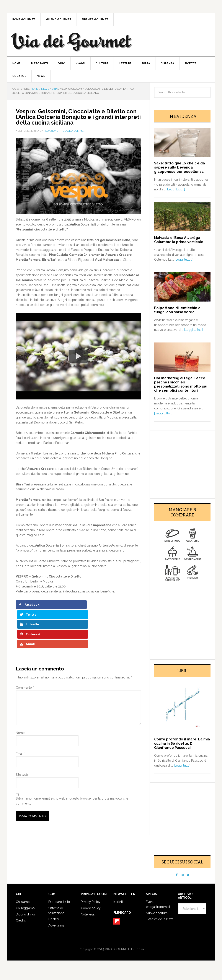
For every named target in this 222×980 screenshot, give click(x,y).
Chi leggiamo (25, 915)
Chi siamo (23, 908)
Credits (21, 927)
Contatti (54, 926)
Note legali (88, 921)
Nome (21, 702)
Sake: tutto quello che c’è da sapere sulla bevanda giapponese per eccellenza (180, 174)
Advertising (56, 932)
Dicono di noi (25, 921)
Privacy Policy (91, 908)
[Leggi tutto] (182, 772)
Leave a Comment (75, 137)
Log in (139, 956)
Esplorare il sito (59, 908)
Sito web (22, 744)
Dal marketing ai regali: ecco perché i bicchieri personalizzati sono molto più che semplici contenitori (181, 391)
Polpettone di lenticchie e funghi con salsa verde (177, 316)
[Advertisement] (182, 468)
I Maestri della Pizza (160, 926)
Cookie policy (91, 915)
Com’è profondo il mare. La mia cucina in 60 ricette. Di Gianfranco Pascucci (182, 750)
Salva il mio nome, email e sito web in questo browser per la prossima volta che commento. (72, 770)
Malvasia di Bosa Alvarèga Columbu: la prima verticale (179, 246)
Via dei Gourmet (83, 45)
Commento (25, 657)
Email (21, 723)
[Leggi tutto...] (176, 196)
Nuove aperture (157, 919)
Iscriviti (118, 908)
